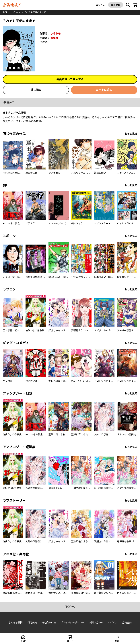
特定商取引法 (49, 622)
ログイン (101, 5)
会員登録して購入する (70, 79)
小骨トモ (56, 33)
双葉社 (54, 38)
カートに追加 (104, 90)
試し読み (36, 90)
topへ (70, 607)
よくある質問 (15, 622)
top (5, 12)
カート (70, 641)
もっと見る (131, 134)
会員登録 (116, 5)
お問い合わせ (96, 622)
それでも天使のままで (35, 12)
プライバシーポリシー (72, 622)
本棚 (117, 641)
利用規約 (32, 622)
